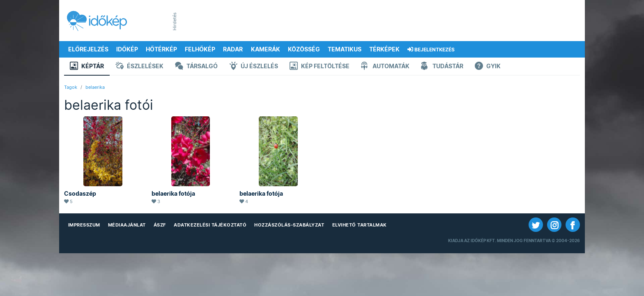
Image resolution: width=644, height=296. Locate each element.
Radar (233, 49)
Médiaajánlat (127, 225)
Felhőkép (200, 49)
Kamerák (266, 49)
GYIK (488, 67)
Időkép (127, 49)
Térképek (384, 49)
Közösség (304, 49)
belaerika (95, 87)
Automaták (385, 67)
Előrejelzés (88, 49)
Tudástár (442, 67)
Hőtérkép (161, 49)
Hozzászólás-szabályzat (289, 225)
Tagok (71, 87)
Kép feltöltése (320, 67)
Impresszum (84, 225)
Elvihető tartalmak (360, 225)
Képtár (87, 67)
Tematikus (345, 49)
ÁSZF (160, 225)
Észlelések (139, 67)
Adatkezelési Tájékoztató (210, 225)
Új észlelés (254, 67)
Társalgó (196, 67)
